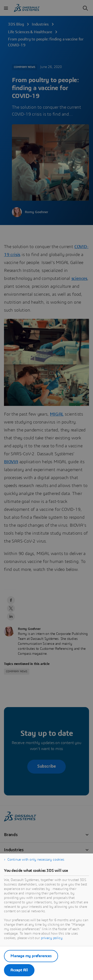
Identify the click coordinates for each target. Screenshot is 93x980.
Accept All (19, 970)
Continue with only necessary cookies (36, 860)
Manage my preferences (31, 956)
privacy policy (52, 938)
